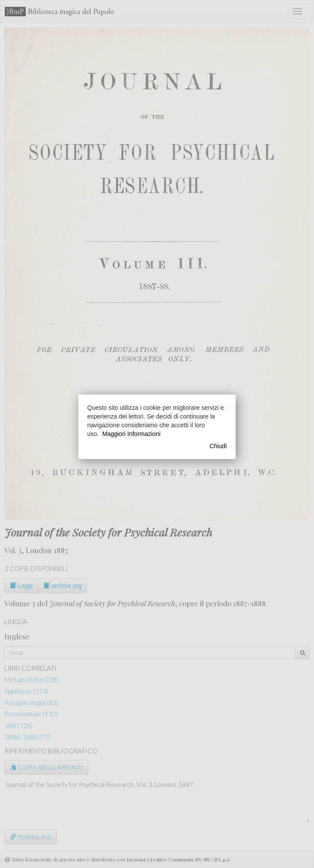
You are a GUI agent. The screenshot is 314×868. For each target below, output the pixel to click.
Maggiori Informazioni (132, 434)
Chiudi (218, 446)
